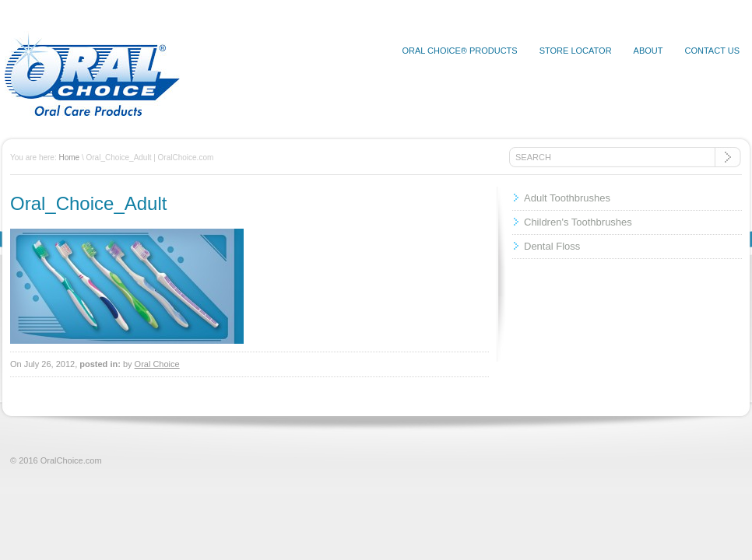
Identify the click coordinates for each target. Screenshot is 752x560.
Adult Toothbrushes (567, 198)
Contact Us (713, 51)
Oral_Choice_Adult (88, 203)
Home (69, 157)
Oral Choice (157, 364)
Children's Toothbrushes (578, 222)
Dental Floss (552, 246)
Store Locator (576, 51)
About (648, 51)
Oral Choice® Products (459, 51)
